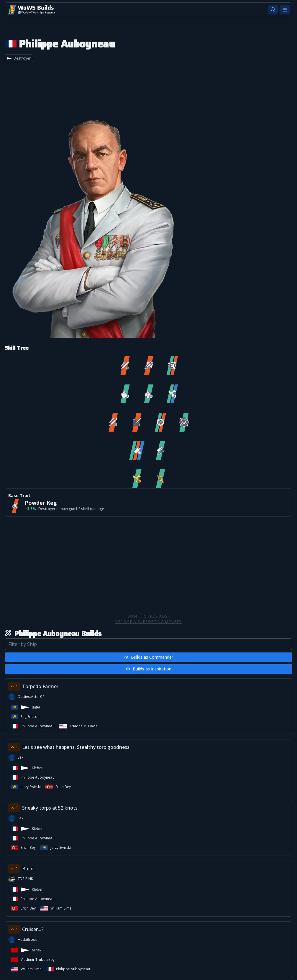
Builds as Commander (148, 657)
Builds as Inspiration (148, 669)
